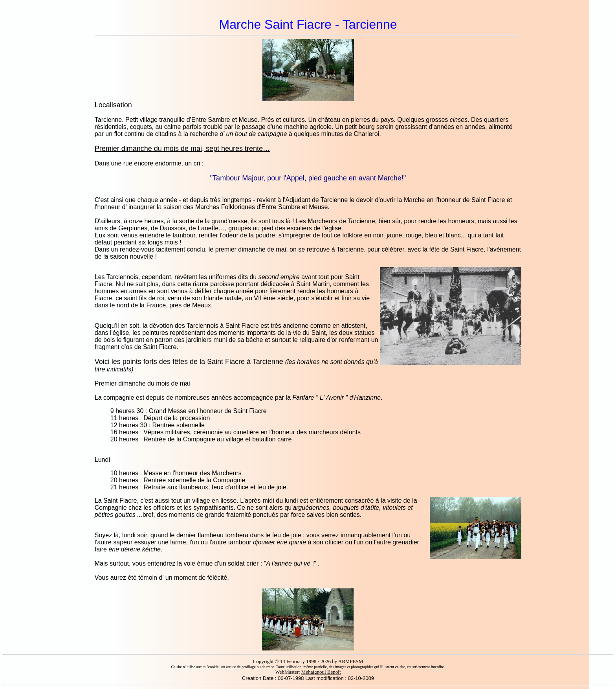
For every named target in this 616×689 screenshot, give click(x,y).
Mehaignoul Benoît (321, 672)
